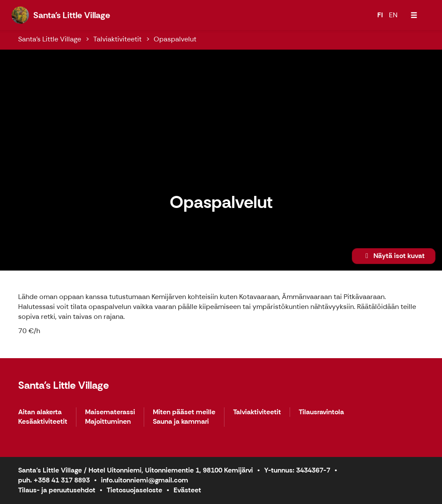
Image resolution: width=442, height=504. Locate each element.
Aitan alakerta (40, 412)
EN (393, 15)
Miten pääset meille (184, 412)
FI (380, 15)
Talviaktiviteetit (117, 39)
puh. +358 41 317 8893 (54, 480)
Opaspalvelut (175, 39)
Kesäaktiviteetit (43, 422)
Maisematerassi (110, 412)
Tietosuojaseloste (134, 490)
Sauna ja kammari (181, 422)
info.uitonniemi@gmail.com (145, 480)
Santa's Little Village (50, 39)
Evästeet (187, 490)
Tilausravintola (321, 412)
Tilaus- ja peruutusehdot (57, 490)
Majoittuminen (108, 422)
